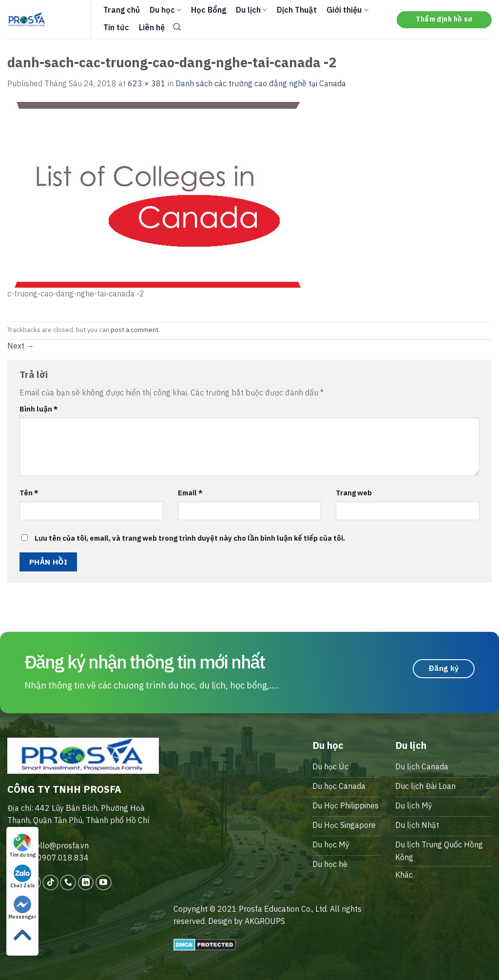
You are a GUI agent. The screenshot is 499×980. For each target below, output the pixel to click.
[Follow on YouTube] (104, 883)
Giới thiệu (347, 10)
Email (190, 493)
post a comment (134, 330)
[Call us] (68, 883)
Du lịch (251, 10)
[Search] (177, 27)
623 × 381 (147, 83)
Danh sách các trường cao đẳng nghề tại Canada (261, 83)
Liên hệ (152, 27)
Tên (29, 493)
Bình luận (39, 409)
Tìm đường (22, 846)
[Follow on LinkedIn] (86, 883)
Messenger (22, 908)
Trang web (354, 493)
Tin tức (116, 27)
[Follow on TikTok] (50, 883)
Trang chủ (122, 10)
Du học (165, 10)
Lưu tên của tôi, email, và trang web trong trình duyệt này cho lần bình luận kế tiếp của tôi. (190, 538)
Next (21, 346)
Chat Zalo (23, 877)
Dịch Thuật (297, 10)
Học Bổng (209, 10)
